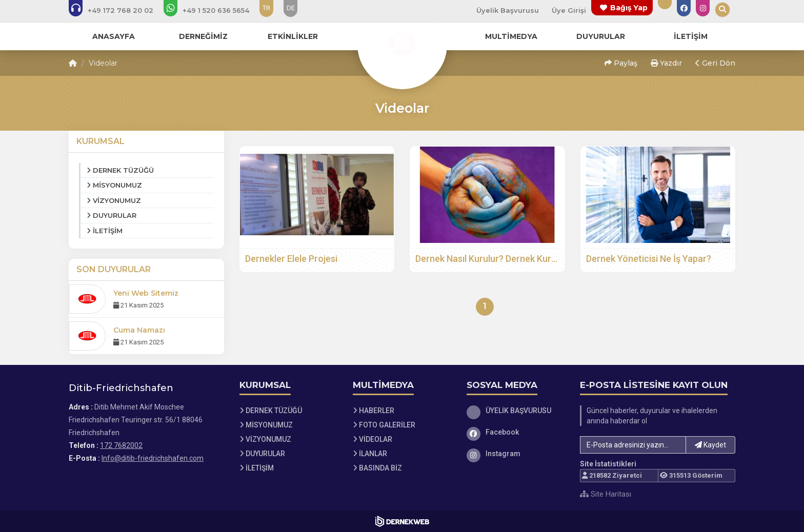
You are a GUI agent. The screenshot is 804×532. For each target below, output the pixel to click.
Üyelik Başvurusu (508, 10)
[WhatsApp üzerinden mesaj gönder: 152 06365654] (213, 10)
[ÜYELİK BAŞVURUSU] (516, 411)
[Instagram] (516, 454)
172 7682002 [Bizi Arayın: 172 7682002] (121, 445)
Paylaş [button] (621, 63)
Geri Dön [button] (715, 63)
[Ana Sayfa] (402, 43)
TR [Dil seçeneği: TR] (266, 8)
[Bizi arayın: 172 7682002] (118, 10)
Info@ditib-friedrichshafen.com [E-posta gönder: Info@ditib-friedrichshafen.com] (153, 458)
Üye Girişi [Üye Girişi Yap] (569, 10)
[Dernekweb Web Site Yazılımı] (402, 521)
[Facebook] (516, 432)
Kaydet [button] (710, 445)
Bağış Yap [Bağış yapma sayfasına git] (629, 8)
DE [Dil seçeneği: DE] (291, 8)
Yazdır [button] (666, 63)
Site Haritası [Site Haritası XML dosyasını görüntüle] (606, 494)
